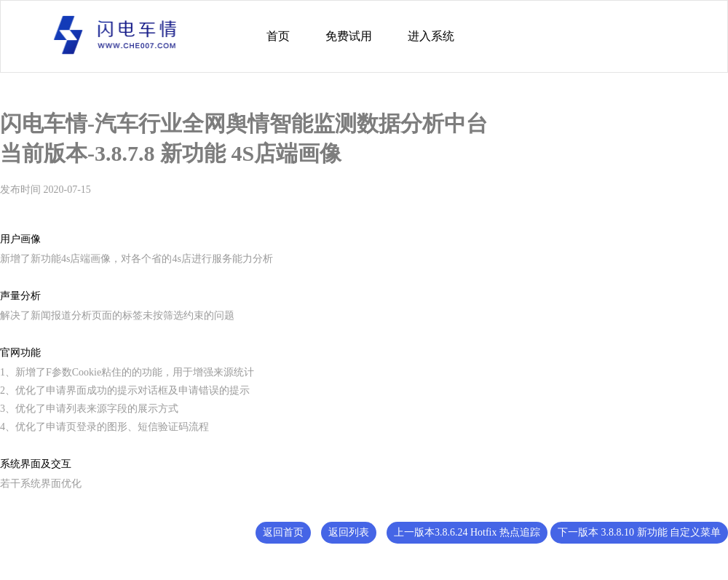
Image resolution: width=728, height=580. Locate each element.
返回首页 (283, 532)
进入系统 (431, 36)
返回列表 (349, 532)
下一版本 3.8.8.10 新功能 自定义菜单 (639, 532)
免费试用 (349, 36)
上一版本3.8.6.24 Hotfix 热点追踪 (467, 532)
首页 (278, 36)
